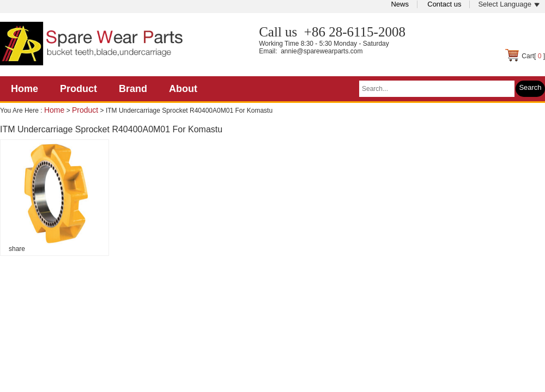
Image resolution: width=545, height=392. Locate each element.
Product (78, 89)
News (400, 4)
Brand (133, 89)
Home (25, 89)
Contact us (444, 4)
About (183, 89)
